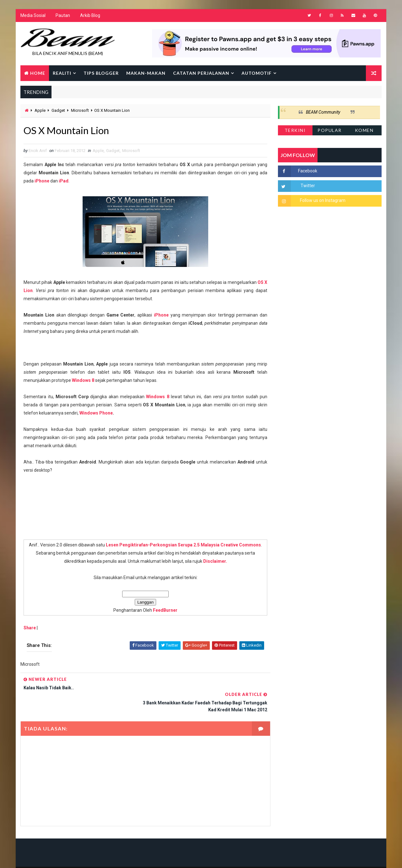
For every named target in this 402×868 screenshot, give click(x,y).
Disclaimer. (213, 561)
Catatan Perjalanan (201, 73)
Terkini (295, 130)
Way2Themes (75, 857)
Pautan (63, 16)
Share (30, 628)
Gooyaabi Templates (141, 857)
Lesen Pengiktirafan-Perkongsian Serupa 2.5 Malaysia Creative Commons (181, 545)
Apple (40, 111)
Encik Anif (203, 857)
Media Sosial (33, 16)
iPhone (42, 181)
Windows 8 (83, 381)
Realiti (62, 73)
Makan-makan (146, 73)
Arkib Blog (90, 16)
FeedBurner (163, 610)
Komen (364, 130)
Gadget (58, 111)
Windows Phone (96, 413)
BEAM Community (323, 112)
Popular (330, 130)
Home (38, 73)
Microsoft (80, 111)
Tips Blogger (101, 73)
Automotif (257, 73)
